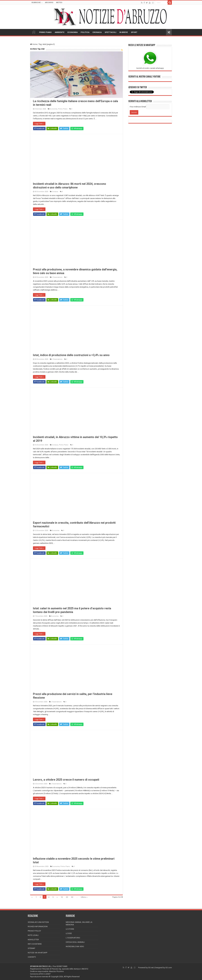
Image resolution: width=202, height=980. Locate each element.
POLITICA (85, 32)
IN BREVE (124, 32)
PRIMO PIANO (45, 32)
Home (34, 44)
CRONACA (97, 32)
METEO (59, 3)
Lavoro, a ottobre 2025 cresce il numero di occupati (66, 780)
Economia (53, 109)
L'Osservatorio (57, 277)
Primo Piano (63, 109)
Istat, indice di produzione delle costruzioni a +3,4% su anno (71, 355)
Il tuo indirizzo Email (138, 107)
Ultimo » (84, 897)
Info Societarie (35, 944)
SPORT (134, 32)
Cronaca (55, 192)
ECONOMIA (73, 32)
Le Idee (69, 933)
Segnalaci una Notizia (38, 922)
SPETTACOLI (110, 32)
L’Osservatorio (73, 938)
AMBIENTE (60, 32)
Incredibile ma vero (75, 946)
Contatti (32, 957)
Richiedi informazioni (38, 926)
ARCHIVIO (49, 3)
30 (72, 897)
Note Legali (33, 935)
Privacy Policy (34, 931)
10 (62, 897)
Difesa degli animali (75, 942)
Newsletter (33, 940)
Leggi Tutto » (39, 124)
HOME (34, 32)
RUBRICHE (36, 3)
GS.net (151, 968)
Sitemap (31, 948)
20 (67, 897)
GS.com (169, 968)
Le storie (70, 929)
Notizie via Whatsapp (38, 953)
